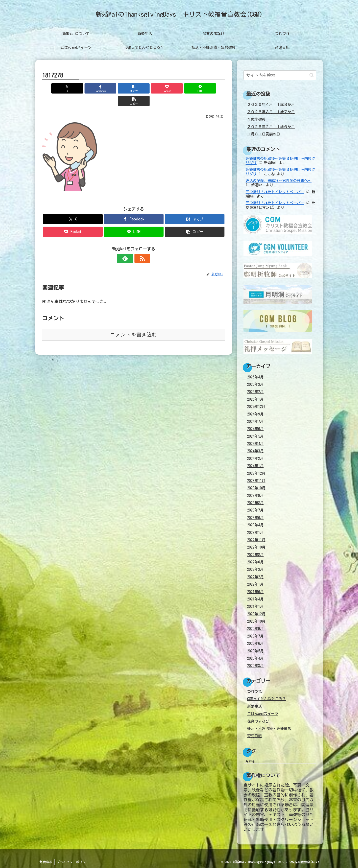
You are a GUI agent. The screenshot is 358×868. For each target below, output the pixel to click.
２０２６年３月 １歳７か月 (271, 112)
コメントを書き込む (134, 322)
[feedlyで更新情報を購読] (128, 246)
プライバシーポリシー (73, 862)
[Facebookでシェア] (87, 88)
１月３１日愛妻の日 (264, 134)
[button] (210, 88)
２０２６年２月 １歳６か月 (271, 127)
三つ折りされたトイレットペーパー (275, 192)
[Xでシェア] (57, 88)
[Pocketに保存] (149, 88)
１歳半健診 (256, 119)
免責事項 (46, 862)
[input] (280, 75)
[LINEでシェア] (180, 88)
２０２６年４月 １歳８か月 (271, 104)
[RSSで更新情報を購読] (139, 246)
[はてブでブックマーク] (118, 88)
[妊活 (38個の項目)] (280, 761)
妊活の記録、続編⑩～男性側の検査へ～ (279, 181)
